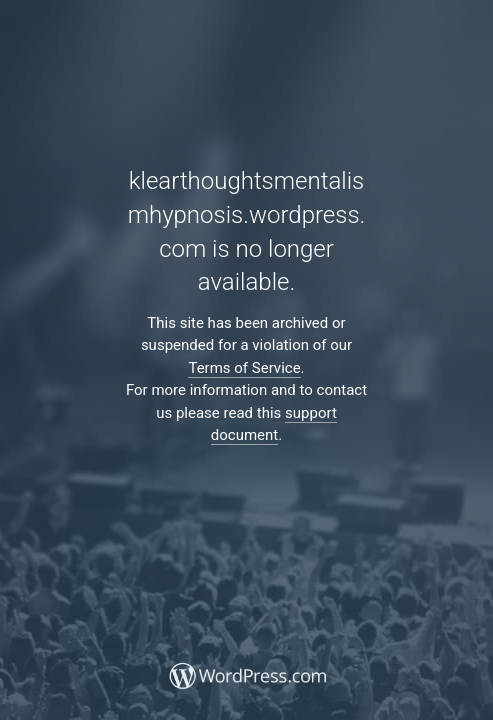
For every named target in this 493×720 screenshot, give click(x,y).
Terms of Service (244, 368)
